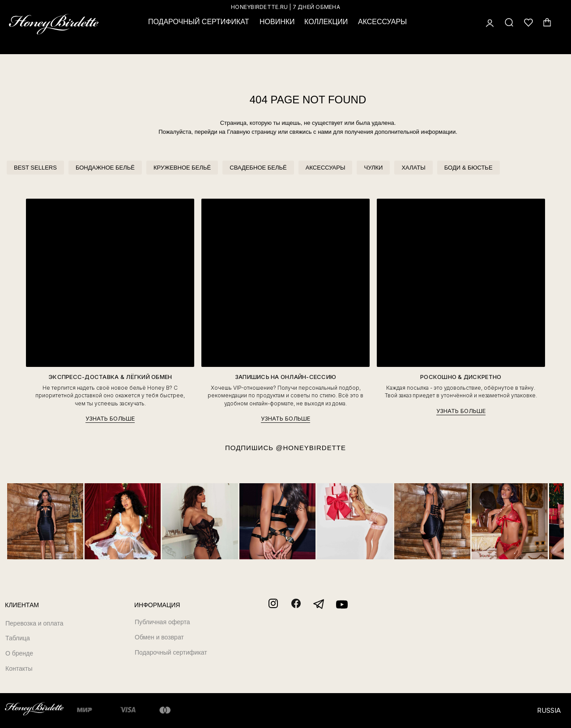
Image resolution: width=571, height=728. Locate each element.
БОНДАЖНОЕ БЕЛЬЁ (105, 168)
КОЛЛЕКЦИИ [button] (326, 22)
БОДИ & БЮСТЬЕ (469, 168)
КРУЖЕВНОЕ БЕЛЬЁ (182, 168)
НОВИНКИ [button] (277, 22)
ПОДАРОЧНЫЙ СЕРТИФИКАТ (198, 22)
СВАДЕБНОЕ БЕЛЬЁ (258, 168)
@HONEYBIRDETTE (311, 448)
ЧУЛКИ (373, 168)
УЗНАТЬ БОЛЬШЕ (110, 418)
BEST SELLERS (35, 168)
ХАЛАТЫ (413, 168)
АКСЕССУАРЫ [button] (382, 22)
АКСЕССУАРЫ (326, 168)
